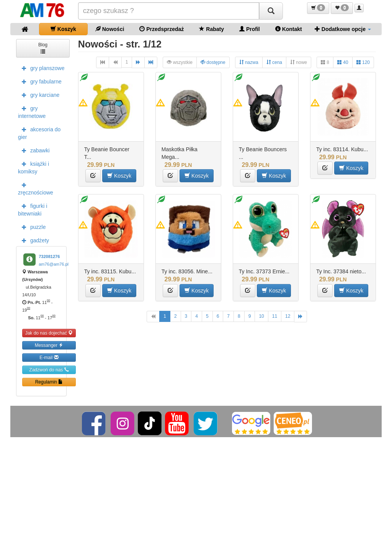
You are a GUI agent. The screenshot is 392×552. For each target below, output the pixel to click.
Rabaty (212, 29)
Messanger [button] (49, 345)
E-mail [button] (49, 357)
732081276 (49, 256)
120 (363, 62)
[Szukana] (169, 11)
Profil (250, 29)
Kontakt (289, 29)
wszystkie (180, 62)
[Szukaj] (271, 11)
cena (274, 62)
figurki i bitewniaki (33, 209)
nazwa (249, 62)
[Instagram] (123, 423)
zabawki (34, 150)
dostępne (213, 62)
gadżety (33, 240)
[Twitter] (206, 423)
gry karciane (39, 95)
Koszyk (63, 29)
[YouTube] (177, 423)
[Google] (251, 423)
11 (275, 316)
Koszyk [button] (119, 176)
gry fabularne (40, 81)
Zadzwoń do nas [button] (49, 370)
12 (288, 316)
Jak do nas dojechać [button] (49, 333)
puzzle (32, 227)
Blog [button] (43, 48)
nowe (299, 62)
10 (261, 316)
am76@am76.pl (54, 264)
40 (343, 62)
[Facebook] (94, 423)
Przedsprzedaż (162, 29)
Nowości (110, 29)
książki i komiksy (33, 167)
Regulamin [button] (49, 382)
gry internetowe (32, 111)
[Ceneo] (293, 423)
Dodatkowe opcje (343, 29)
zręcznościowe (36, 188)
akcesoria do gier (39, 132)
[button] (318, 8)
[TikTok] (150, 423)
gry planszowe (41, 68)
